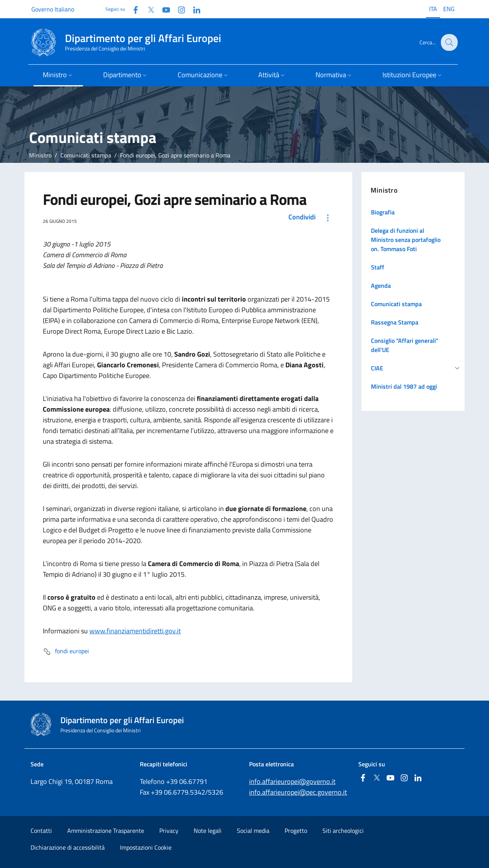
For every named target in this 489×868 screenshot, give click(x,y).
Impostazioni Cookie (146, 847)
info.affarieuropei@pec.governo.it (298, 792)
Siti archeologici (343, 831)
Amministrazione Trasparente (106, 831)
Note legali (208, 831)
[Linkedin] (194, 9)
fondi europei (66, 652)
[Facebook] (133, 9)
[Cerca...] (449, 42)
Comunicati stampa (86, 155)
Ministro (40, 155)
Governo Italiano (53, 9)
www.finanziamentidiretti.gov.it (135, 631)
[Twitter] (148, 9)
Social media (253, 831)
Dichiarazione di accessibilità (68, 847)
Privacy (169, 831)
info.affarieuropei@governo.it (292, 781)
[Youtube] (163, 9)
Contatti (41, 831)
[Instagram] (178, 9)
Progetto (296, 831)
